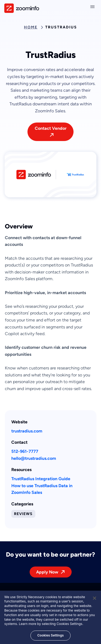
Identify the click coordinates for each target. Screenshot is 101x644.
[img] (22, 8)
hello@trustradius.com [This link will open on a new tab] (34, 458)
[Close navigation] (93, 7)
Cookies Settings (50, 637)
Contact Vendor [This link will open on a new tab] (51, 128)
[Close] (95, 599)
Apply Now (47, 572)
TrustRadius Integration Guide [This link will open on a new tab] (41, 479)
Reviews (23, 514)
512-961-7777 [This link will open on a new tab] (25, 451)
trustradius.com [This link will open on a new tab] (27, 431)
